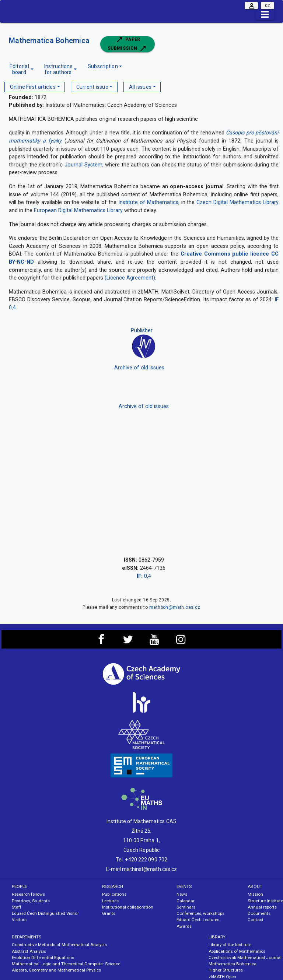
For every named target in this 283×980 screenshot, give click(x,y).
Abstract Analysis (29, 951)
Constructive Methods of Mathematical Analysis (59, 945)
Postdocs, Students (31, 901)
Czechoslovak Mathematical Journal (245, 958)
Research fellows (28, 894)
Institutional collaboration (128, 907)
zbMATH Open (222, 977)
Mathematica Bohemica (50, 41)
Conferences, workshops (200, 913)
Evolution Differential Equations (43, 958)
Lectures (110, 901)
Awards (184, 926)
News (182, 894)
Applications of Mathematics (237, 951)
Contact (256, 920)
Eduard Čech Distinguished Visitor (45, 913)
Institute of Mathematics (148, 202)
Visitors (19, 920)
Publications (114, 894)
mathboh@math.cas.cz (175, 607)
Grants (109, 913)
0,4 (144, 576)
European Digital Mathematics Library (78, 210)
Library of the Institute (230, 945)
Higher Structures (226, 970)
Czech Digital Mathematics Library (237, 202)
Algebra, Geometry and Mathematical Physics (56, 970)
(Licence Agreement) (130, 278)
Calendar (186, 901)
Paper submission (127, 44)
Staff (17, 907)
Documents (259, 913)
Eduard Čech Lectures (198, 920)
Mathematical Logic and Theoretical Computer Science (66, 964)
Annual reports (262, 907)
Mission (255, 894)
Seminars (186, 907)
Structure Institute (265, 901)
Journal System (83, 165)
